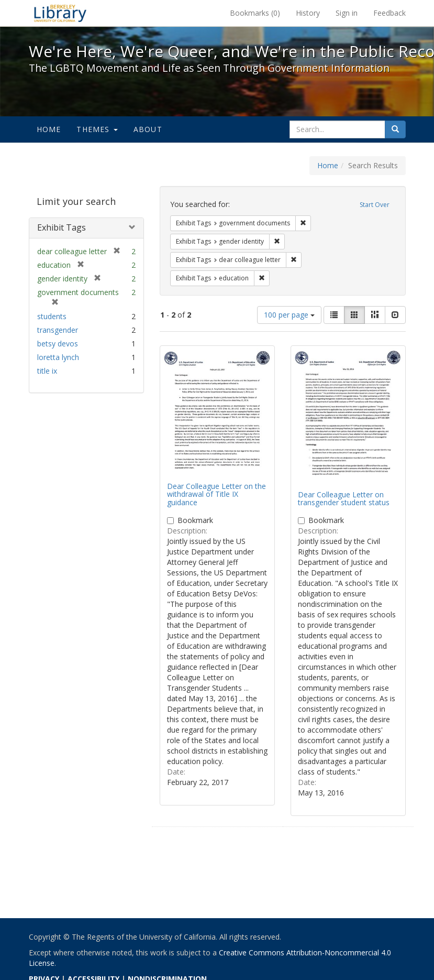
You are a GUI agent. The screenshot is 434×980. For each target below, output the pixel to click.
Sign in (347, 13)
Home (49, 129)
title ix (47, 371)
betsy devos (58, 344)
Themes (97, 129)
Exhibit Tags (62, 227)
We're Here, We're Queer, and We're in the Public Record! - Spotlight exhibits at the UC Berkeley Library (60, 13)
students (52, 316)
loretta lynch (58, 357)
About (148, 129)
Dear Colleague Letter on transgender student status (344, 498)
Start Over (375, 205)
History (308, 13)
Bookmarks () (255, 13)
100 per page (289, 315)
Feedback (390, 13)
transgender (58, 330)
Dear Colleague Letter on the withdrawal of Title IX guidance (216, 494)
